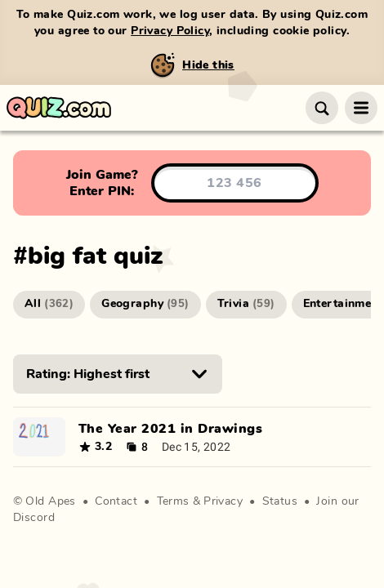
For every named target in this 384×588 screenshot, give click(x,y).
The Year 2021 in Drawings (170, 429)
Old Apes (50, 501)
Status (280, 501)
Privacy (223, 501)
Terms (173, 501)
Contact (116, 501)
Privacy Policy (170, 31)
